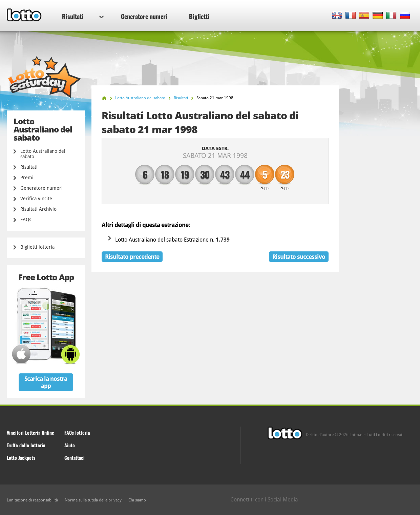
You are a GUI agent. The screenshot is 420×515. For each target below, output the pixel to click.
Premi (27, 178)
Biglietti (199, 16)
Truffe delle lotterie (26, 445)
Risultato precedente (132, 257)
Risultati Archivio (38, 209)
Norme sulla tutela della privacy (93, 500)
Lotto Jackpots (21, 458)
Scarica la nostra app (46, 382)
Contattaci (75, 458)
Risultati (83, 16)
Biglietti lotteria (37, 247)
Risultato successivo (299, 257)
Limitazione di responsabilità (32, 500)
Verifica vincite (36, 199)
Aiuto (70, 445)
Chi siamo (137, 500)
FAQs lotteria (77, 432)
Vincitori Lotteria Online (30, 432)
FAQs (26, 220)
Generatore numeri (144, 16)
